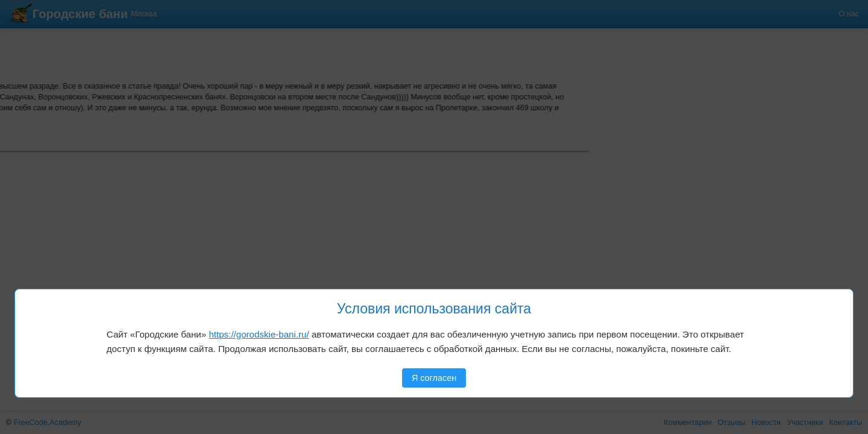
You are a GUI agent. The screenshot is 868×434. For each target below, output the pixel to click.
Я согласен (434, 378)
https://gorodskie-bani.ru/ (259, 334)
